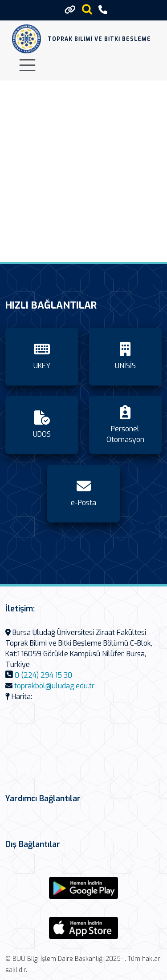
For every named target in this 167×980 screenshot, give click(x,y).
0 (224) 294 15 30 (43, 675)
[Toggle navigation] (27, 65)
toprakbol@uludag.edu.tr (54, 686)
